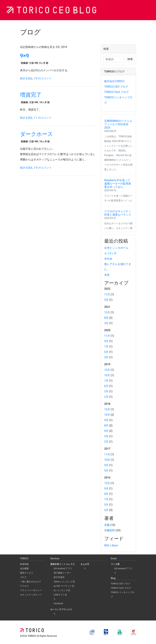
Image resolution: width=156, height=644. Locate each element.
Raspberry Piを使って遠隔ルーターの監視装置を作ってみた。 (118, 184)
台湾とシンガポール (116, 248)
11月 (107, 294)
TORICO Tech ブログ (116, 92)
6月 (106, 352)
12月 (107, 312)
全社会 (108, 259)
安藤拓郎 (110, 530)
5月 (106, 300)
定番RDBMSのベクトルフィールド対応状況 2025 (118, 124)
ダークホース (36, 134)
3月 (106, 323)
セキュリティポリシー (31, 595)
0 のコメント (44, 78)
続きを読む (27, 78)
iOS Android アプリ (63, 568)
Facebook (58, 603)
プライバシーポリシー (31, 590)
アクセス (24, 586)
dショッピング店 (62, 590)
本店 (63, 564)
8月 (106, 318)
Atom (115, 545)
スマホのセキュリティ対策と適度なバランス (118, 213)
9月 (106, 341)
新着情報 (24, 564)
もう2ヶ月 (110, 253)
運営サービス (27, 573)
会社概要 (24, 568)
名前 (107, 275)
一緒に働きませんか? (30, 582)
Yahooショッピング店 (64, 582)
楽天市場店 (59, 577)
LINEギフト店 (60, 595)
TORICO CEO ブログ (116, 87)
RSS (107, 545)
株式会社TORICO (114, 81)
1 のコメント (44, 118)
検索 (130, 59)
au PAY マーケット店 (64, 586)
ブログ (23, 577)
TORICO (32, 636)
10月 (107, 375)
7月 (106, 347)
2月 (106, 397)
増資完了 (31, 95)
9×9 (24, 56)
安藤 (31, 63)
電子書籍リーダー (62, 573)
